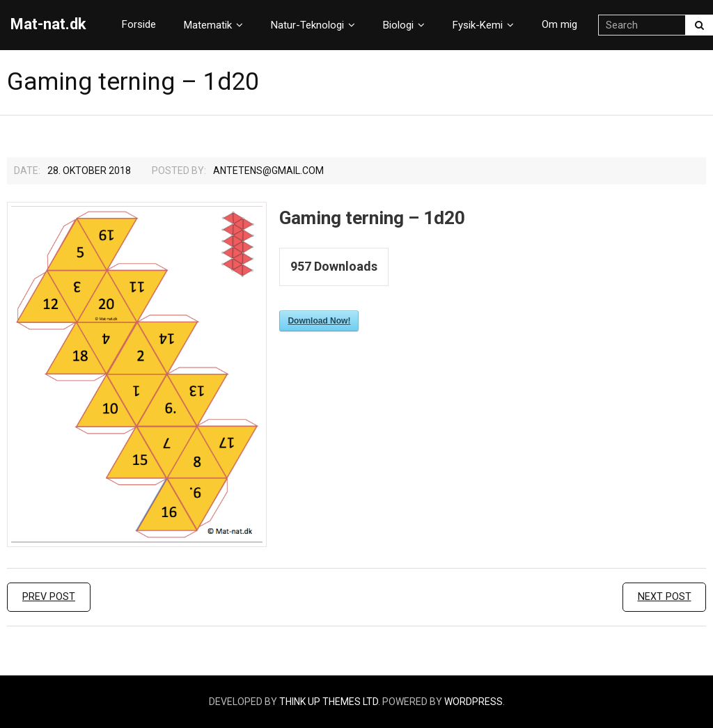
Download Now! (319, 321)
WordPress (473, 702)
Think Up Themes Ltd (329, 702)
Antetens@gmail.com (268, 171)
